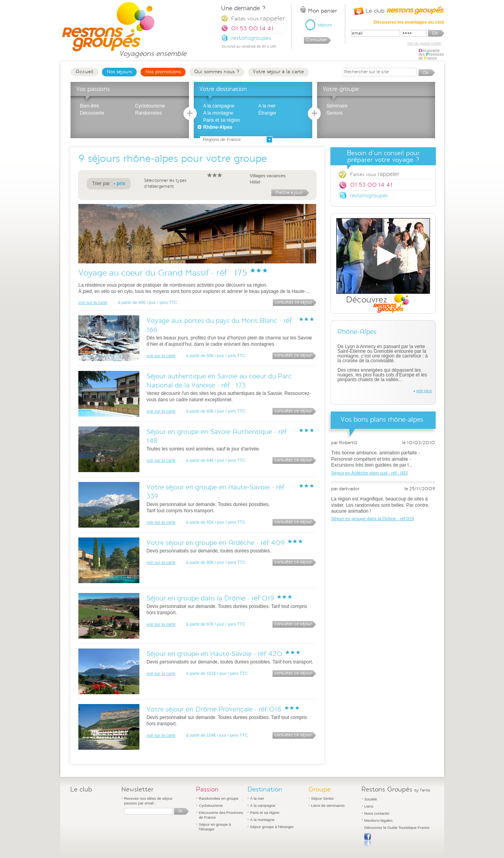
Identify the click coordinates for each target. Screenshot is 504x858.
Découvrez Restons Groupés (383, 266)
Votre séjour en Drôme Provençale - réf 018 (214, 709)
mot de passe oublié (424, 43)
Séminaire (337, 106)
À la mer (257, 798)
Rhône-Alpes (218, 127)
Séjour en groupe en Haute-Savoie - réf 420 (214, 654)
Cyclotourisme (150, 106)
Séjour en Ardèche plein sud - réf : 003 (369, 473)
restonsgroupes (369, 196)
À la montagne (262, 820)
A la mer (267, 106)
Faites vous (375, 174)
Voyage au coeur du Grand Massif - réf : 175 (163, 273)
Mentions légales (378, 820)
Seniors (334, 113)
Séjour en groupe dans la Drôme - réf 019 (210, 598)
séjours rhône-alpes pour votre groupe (177, 158)
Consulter (316, 40)
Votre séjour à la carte (278, 72)
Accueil (84, 72)
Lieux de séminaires (328, 805)
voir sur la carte (93, 302)
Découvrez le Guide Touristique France (397, 827)
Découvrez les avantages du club (409, 22)
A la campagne (219, 106)
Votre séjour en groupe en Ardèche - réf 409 (216, 543)
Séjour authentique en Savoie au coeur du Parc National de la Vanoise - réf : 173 (219, 381)
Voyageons (153, 50)
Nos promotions (163, 72)
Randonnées (148, 113)
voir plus (424, 391)
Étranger (267, 113)
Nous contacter (377, 813)
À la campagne (263, 805)
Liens (369, 806)
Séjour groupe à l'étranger (272, 827)
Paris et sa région (221, 120)
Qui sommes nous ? (217, 72)
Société (371, 799)
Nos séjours (119, 72)
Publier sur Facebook (368, 840)
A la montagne (218, 113)
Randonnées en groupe (219, 798)
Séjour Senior (322, 798)
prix (121, 183)
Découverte (92, 113)
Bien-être (90, 106)
